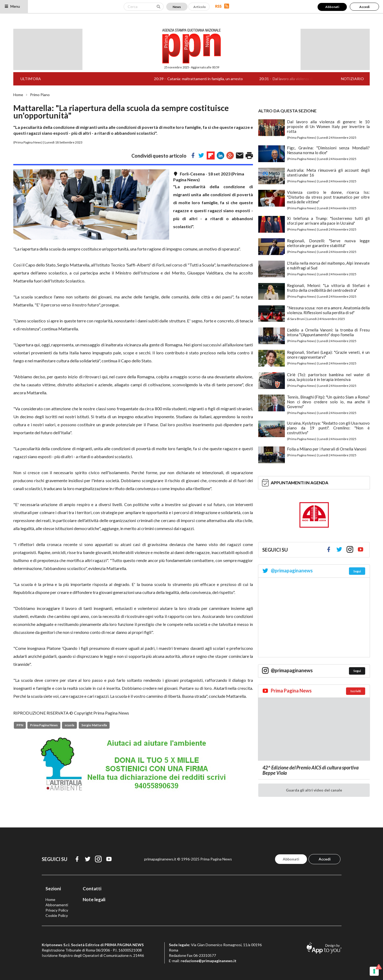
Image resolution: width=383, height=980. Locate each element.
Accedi (364, 7)
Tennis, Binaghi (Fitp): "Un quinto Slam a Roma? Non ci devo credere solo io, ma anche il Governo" (328, 402)
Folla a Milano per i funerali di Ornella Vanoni (327, 449)
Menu (12, 6)
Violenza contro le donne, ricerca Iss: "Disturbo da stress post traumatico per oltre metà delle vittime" (328, 197)
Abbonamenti (57, 905)
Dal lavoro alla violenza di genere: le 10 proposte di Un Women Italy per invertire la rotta (328, 126)
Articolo (200, 7)
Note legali (94, 899)
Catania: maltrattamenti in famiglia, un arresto (210, 79)
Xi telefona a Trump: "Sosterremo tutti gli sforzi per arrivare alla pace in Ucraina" (328, 221)
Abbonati (332, 7)
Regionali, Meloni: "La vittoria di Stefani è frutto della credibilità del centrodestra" (328, 288)
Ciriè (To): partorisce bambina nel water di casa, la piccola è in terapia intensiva (328, 377)
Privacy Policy (57, 910)
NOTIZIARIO (352, 79)
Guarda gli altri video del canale (314, 790)
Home (18, 95)
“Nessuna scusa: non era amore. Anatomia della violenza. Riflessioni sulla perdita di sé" (328, 310)
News (177, 7)
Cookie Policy (57, 915)
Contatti (92, 889)
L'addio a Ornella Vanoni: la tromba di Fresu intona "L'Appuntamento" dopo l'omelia (328, 332)
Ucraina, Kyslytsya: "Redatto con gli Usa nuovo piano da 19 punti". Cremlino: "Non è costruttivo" (328, 428)
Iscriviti (356, 691)
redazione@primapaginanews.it (209, 961)
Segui (357, 571)
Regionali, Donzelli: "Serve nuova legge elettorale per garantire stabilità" (328, 243)
